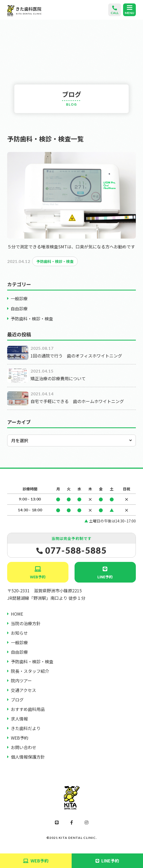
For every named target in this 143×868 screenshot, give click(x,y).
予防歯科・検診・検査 (32, 319)
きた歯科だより (26, 728)
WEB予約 (38, 577)
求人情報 (19, 719)
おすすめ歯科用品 (28, 709)
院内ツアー (21, 681)
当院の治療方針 (26, 623)
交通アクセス (23, 690)
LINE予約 (105, 577)
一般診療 (19, 298)
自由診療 (19, 308)
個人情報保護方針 (28, 757)
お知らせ (19, 633)
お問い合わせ (24, 747)
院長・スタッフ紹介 (30, 671)
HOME (17, 614)
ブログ (17, 700)
